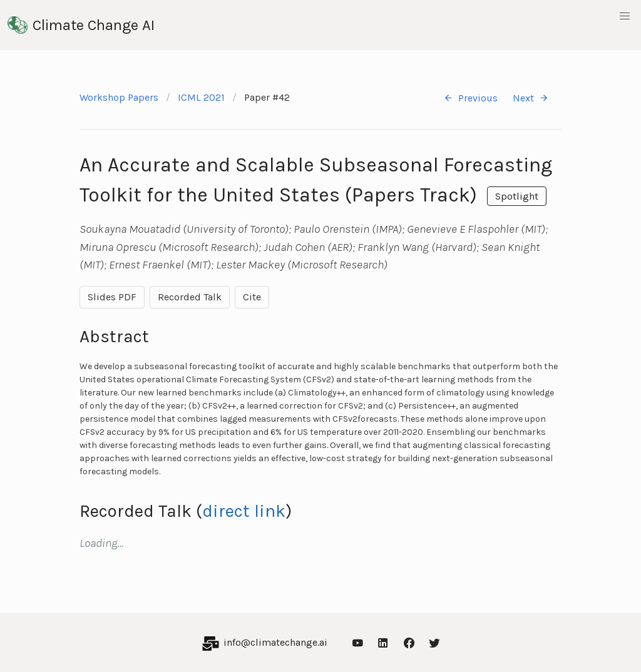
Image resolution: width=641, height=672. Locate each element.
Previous (470, 98)
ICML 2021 (201, 97)
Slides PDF (112, 297)
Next (531, 98)
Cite (252, 297)
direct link (244, 511)
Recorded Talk (190, 297)
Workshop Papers (119, 97)
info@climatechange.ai (275, 642)
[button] (625, 16)
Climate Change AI (81, 25)
